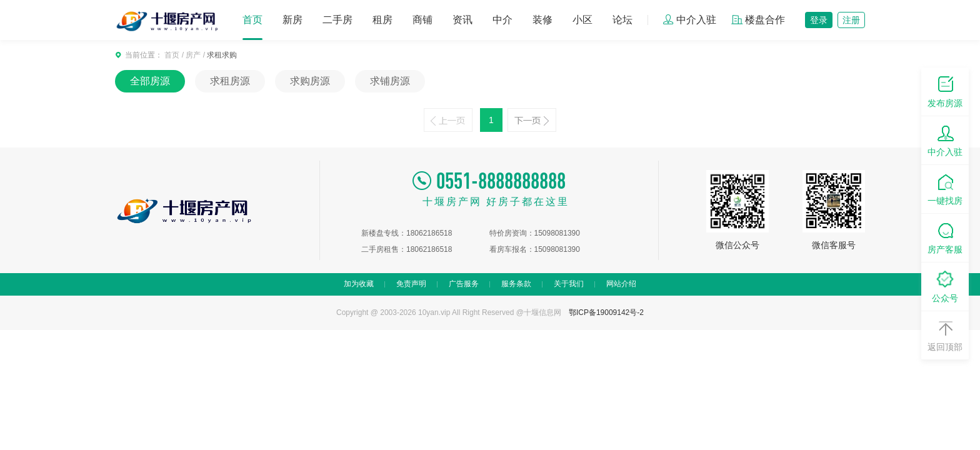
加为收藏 (359, 284)
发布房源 (945, 91)
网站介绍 (621, 284)
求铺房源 (390, 81)
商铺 (422, 20)
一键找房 (945, 188)
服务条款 (516, 284)
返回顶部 (945, 335)
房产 (193, 55)
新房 (292, 20)
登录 (819, 20)
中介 (502, 20)
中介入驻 (689, 20)
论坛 (622, 20)
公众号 (945, 286)
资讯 (462, 20)
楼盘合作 (758, 20)
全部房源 (150, 81)
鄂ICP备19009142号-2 (606, 312)
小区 (582, 20)
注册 (851, 20)
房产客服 (945, 237)
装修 (542, 20)
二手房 (337, 20)
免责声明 (411, 284)
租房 (382, 20)
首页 (252, 20)
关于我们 (569, 284)
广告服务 (464, 284)
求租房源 (230, 81)
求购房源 (310, 81)
